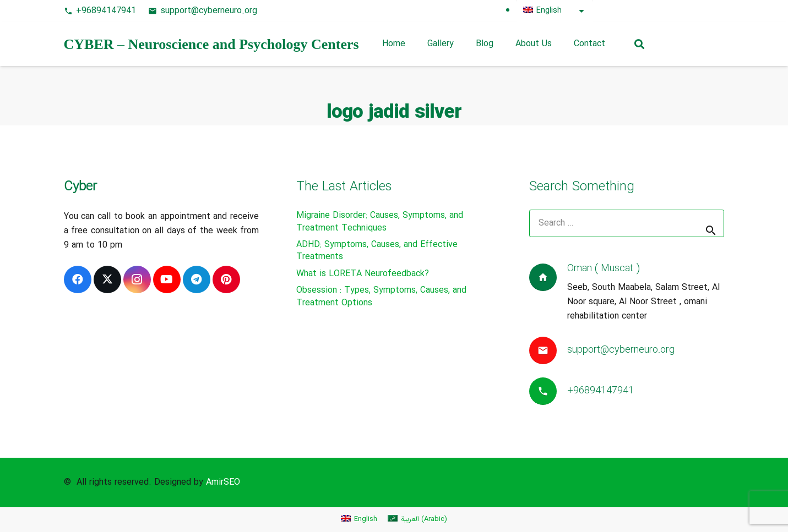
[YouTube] (695, 11)
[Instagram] (675, 11)
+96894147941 (600, 391)
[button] (639, 44)
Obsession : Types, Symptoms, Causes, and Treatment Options (381, 296)
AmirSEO (223, 482)
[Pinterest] (655, 11)
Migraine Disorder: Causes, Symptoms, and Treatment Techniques (380, 221)
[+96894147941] (548, 391)
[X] (635, 11)
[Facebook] (616, 11)
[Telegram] (715, 11)
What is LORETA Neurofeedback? (363, 274)
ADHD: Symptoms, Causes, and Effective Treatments (377, 251)
